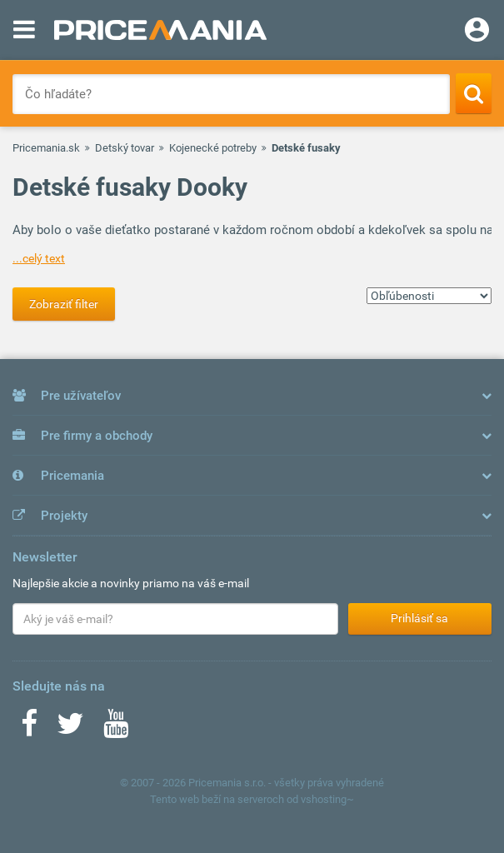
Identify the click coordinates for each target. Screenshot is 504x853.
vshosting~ (327, 799)
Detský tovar (125, 148)
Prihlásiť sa (419, 618)
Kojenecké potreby (213, 148)
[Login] (477, 32)
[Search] (474, 93)
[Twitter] (70, 729)
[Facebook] (29, 729)
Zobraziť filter (64, 304)
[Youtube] (116, 729)
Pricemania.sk (46, 148)
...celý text (39, 258)
